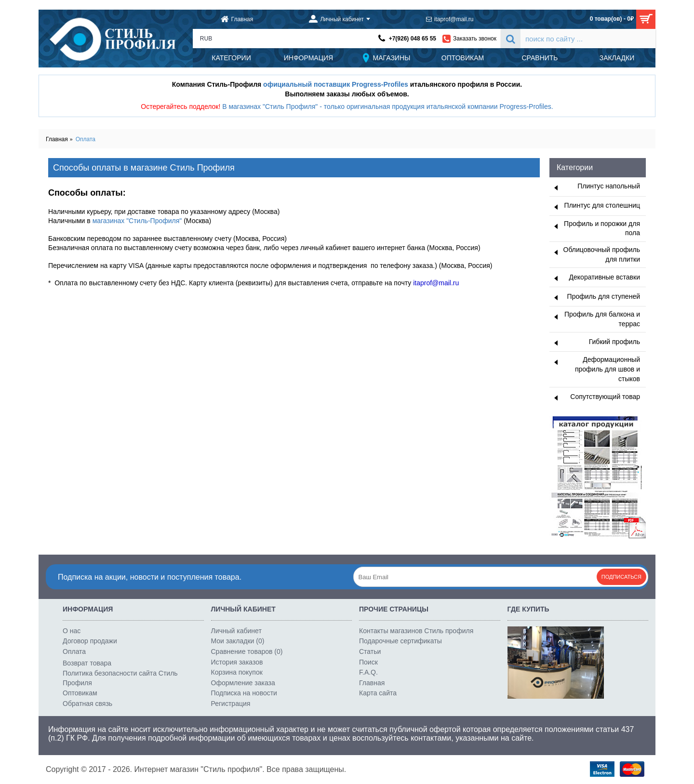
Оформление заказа (243, 683)
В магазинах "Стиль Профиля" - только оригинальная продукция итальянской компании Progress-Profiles (387, 106)
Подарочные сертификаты (400, 641)
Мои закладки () (238, 641)
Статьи (370, 651)
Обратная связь (87, 704)
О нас (72, 631)
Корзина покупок (237, 672)
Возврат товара (87, 663)
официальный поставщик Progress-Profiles (336, 84)
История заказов (237, 662)
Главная (57, 139)
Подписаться (621, 577)
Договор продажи (90, 641)
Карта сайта (378, 693)
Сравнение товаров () (247, 651)
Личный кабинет (236, 631)
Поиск (368, 662)
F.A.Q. (368, 672)
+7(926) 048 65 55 (413, 39)
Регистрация (231, 704)
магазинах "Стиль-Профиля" (137, 221)
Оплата (86, 139)
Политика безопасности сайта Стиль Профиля (120, 678)
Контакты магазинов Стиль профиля (416, 631)
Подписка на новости (244, 693)
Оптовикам (80, 693)
